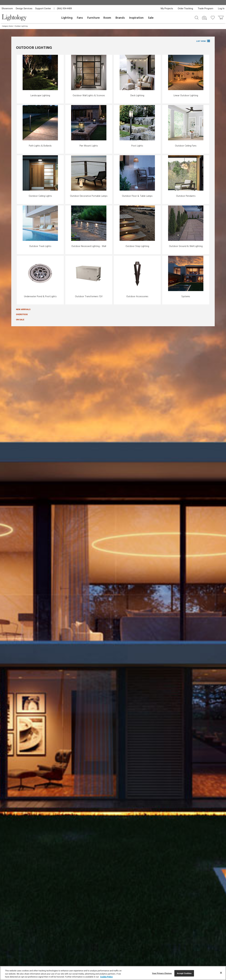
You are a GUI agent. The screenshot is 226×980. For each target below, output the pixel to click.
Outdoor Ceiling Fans (186, 146)
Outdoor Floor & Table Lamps (137, 196)
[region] (113, 973)
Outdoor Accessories (137, 297)
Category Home (7, 26)
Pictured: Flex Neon (204, 35)
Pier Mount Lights (89, 146)
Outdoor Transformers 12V (89, 297)
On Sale (20, 320)
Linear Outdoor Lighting (186, 96)
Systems (186, 297)
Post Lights (137, 146)
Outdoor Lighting (21, 26)
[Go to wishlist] (213, 17)
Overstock (22, 314)
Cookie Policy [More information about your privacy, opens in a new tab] (106, 977)
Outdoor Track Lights (40, 246)
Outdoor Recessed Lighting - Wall (89, 246)
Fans (80, 18)
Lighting (67, 18)
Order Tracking (185, 8)
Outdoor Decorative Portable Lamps (89, 196)
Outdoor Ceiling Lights (40, 196)
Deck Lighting (137, 96)
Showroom (7, 8)
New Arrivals (23, 309)
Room (107, 18)
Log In (221, 8)
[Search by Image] (204, 18)
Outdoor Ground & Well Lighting (186, 246)
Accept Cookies (184, 973)
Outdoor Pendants (186, 196)
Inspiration (136, 18)
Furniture (93, 18)
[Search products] (197, 17)
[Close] (221, 973)
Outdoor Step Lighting (137, 246)
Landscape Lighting (40, 96)
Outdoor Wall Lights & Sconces (89, 96)
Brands (120, 18)
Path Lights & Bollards (40, 146)
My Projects (167, 8)
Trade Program (206, 8)
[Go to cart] (221, 17)
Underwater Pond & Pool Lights (40, 297)
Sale (151, 18)
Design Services (24, 8)
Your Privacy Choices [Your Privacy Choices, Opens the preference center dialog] (162, 973)
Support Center (43, 8)
